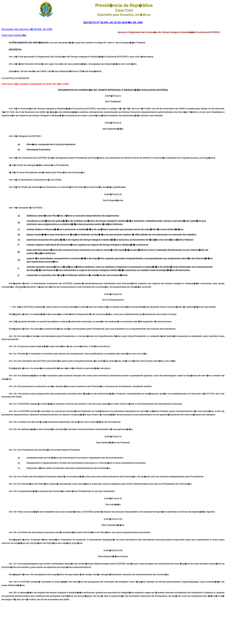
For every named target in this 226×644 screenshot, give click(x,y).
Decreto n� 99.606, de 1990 (27, 29)
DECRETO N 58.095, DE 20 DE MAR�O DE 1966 (113, 22)
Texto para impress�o (14, 35)
